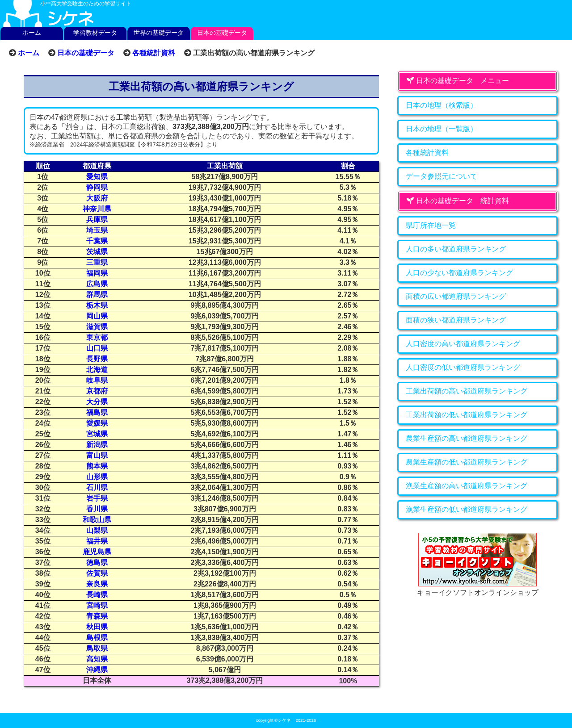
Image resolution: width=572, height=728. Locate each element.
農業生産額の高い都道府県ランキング (467, 438)
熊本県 (97, 466)
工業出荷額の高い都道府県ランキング (467, 391)
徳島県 (97, 563)
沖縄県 (97, 670)
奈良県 (97, 584)
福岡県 (97, 273)
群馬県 (97, 295)
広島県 (97, 284)
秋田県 (97, 627)
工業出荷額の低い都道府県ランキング (467, 415)
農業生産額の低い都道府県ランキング (467, 462)
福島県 (97, 412)
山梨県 (97, 530)
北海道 (97, 370)
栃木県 (97, 305)
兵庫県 (97, 220)
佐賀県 (97, 573)
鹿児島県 (97, 552)
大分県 (97, 402)
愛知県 (97, 177)
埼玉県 (97, 230)
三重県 (97, 262)
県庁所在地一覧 (431, 225)
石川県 (97, 487)
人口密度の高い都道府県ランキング (463, 344)
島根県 (97, 638)
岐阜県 (97, 380)
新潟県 (97, 445)
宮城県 (97, 434)
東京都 (97, 337)
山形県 (97, 477)
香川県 (97, 509)
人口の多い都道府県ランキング (456, 249)
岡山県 (97, 316)
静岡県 (97, 187)
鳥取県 (97, 648)
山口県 (97, 348)
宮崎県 (97, 605)
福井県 (97, 541)
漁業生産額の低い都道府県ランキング (467, 509)
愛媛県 (97, 423)
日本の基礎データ (222, 33)
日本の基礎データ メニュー (458, 81)
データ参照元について (442, 176)
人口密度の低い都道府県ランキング (463, 367)
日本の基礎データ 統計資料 (458, 201)
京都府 (97, 391)
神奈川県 (97, 209)
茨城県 (97, 252)
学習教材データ (95, 33)
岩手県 (97, 498)
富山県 (97, 455)
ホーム (32, 33)
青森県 (97, 616)
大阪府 (97, 198)
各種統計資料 (154, 53)
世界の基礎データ (159, 33)
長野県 (97, 359)
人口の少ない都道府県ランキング (459, 273)
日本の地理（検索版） (442, 105)
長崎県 (97, 595)
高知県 (97, 659)
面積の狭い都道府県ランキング (456, 320)
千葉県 (97, 241)
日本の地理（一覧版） (442, 129)
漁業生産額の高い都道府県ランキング (467, 486)
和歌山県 (97, 520)
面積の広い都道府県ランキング (456, 296)
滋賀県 (97, 327)
